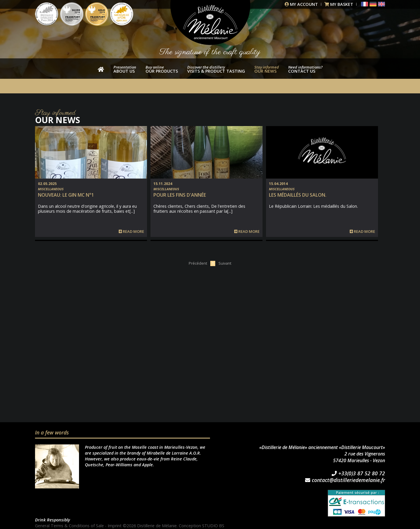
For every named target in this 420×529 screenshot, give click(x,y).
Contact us (305, 69)
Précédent (198, 263)
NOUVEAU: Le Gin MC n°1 (66, 195)
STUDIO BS (213, 526)
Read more (131, 232)
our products (162, 69)
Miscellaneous (51, 189)
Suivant (225, 263)
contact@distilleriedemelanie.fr (345, 480)
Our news (267, 69)
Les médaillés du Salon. (298, 195)
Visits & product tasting (216, 69)
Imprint (115, 526)
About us (125, 69)
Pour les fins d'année (180, 195)
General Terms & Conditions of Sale (69, 526)
